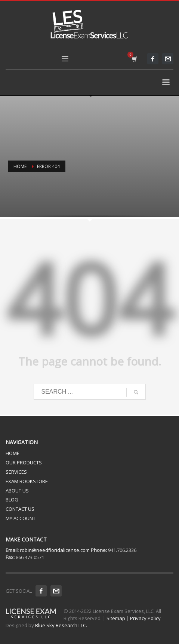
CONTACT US (20, 509)
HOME (13, 453)
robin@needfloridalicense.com (55, 550)
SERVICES (16, 472)
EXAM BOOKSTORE (27, 481)
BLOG (12, 500)
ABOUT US (17, 491)
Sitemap (116, 618)
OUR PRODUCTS (24, 463)
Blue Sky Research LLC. (61, 625)
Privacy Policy (145, 618)
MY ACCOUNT (21, 518)
